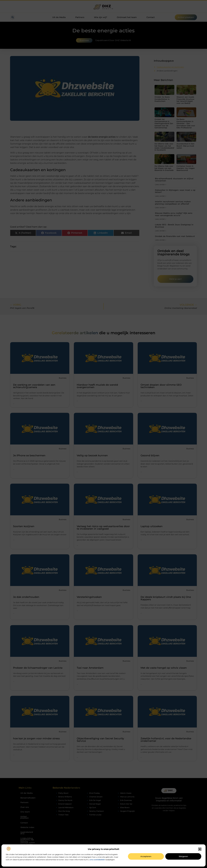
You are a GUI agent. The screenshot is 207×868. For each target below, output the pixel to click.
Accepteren (146, 856)
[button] (200, 849)
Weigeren (183, 856)
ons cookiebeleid (97, 860)
